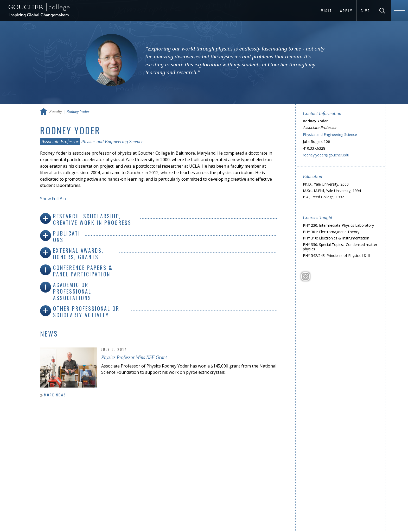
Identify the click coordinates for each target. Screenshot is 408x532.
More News (55, 395)
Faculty (56, 112)
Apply (346, 11)
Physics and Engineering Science (112, 142)
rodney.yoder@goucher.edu (326, 155)
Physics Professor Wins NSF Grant (134, 357)
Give (365, 11)
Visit (327, 11)
